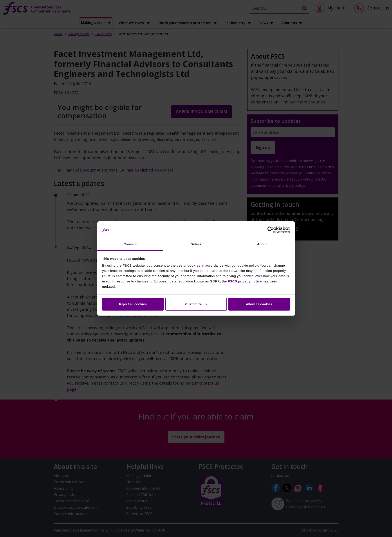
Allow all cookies (259, 304)
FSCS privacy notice (245, 281)
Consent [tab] (130, 244)
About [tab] (262, 244)
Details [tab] (196, 244)
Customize (196, 304)
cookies (194, 265)
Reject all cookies (133, 304)
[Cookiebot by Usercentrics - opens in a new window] (271, 230)
